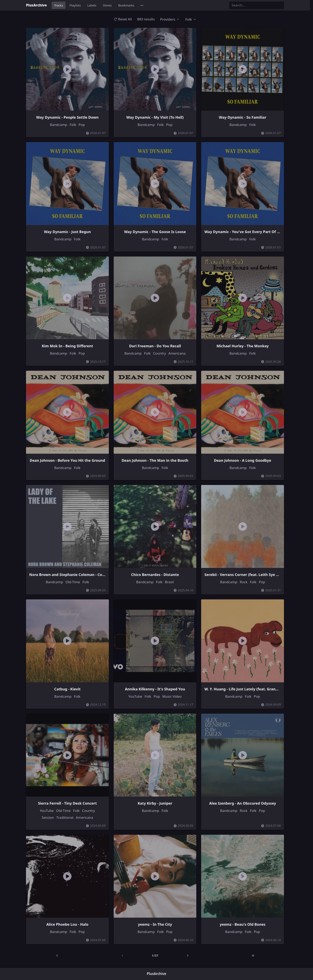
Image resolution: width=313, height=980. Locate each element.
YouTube (135, 696)
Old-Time (73, 582)
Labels (92, 5)
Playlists (75, 5)
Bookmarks (126, 5)
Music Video (172, 696)
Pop (82, 125)
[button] (142, 5)
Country (159, 353)
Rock (244, 582)
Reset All (123, 19)
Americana (177, 353)
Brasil (169, 582)
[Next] (188, 956)
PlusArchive (36, 5)
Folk (73, 125)
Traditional (65, 817)
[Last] (253, 956)
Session (48, 817)
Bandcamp (59, 125)
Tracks (58, 5)
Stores (107, 5)
